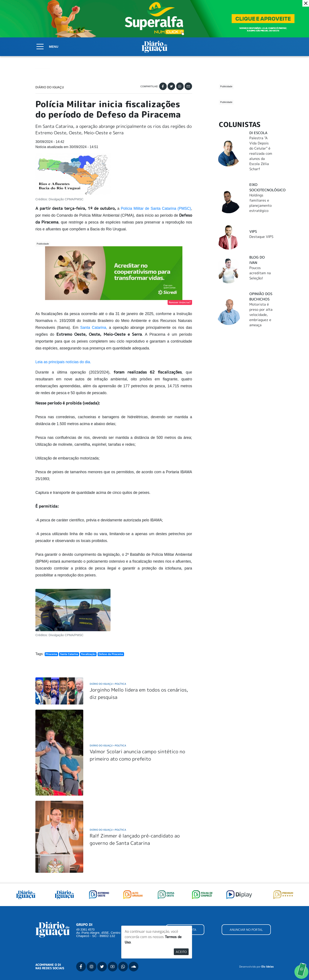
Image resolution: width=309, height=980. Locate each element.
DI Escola (258, 101)
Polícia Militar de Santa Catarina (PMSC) (156, 208)
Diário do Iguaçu (50, 87)
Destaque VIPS (261, 205)
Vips (253, 200)
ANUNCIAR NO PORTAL (246, 930)
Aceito (181, 952)
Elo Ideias (267, 967)
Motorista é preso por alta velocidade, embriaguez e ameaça (261, 283)
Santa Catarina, (93, 328)
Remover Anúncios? (180, 302)
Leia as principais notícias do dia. (64, 362)
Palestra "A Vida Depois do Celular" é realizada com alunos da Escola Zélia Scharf (261, 122)
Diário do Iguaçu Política (108, 684)
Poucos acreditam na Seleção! (260, 242)
